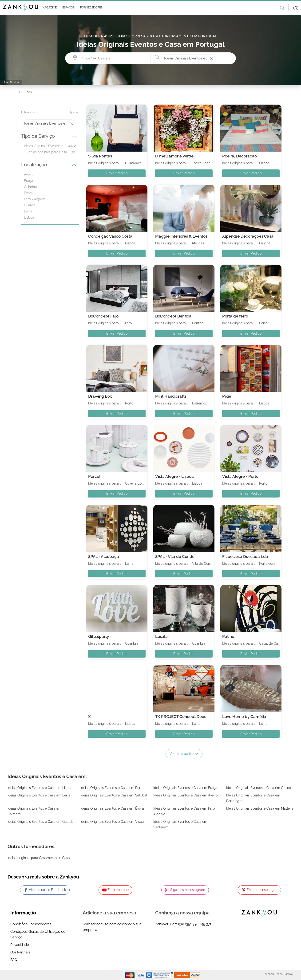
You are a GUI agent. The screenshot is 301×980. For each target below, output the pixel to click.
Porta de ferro (235, 316)
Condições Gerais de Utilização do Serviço (38, 934)
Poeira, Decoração (240, 156)
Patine (228, 636)
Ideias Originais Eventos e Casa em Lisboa (40, 788)
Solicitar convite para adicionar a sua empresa (112, 927)
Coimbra (31, 187)
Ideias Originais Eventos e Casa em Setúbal (114, 795)
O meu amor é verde (174, 156)
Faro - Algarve (35, 199)
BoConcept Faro (103, 316)
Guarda (30, 205)
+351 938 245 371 (198, 924)
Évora (28, 193)
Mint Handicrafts (171, 396)
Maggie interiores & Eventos (181, 236)
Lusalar (162, 636)
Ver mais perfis (184, 754)
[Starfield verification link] (160, 975)
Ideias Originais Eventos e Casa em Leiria (39, 795)
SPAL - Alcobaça (104, 557)
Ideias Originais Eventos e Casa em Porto (112, 788)
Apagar (74, 112)
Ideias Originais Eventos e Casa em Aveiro (185, 795)
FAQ (14, 960)
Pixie (227, 396)
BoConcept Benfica (173, 316)
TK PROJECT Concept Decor (182, 717)
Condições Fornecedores (31, 924)
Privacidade (20, 945)
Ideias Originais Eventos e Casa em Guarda (41, 822)
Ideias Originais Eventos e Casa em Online (259, 788)
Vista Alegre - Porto (240, 476)
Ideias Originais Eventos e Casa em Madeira (260, 808)
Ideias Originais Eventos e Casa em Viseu (112, 822)
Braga (29, 181)
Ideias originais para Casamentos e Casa (49, 152)
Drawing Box (100, 396)
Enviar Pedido (117, 173)
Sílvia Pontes (100, 156)
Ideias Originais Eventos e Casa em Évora (112, 808)
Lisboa (29, 217)
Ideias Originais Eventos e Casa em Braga (185, 788)
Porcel (94, 476)
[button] (48, 8)
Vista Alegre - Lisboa (174, 476)
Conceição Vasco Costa (110, 236)
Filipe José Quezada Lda (245, 557)
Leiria (28, 211)
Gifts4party (99, 636)
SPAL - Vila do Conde (175, 557)
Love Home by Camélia (244, 717)
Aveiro (29, 175)
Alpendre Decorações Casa (248, 236)
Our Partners (20, 952)
